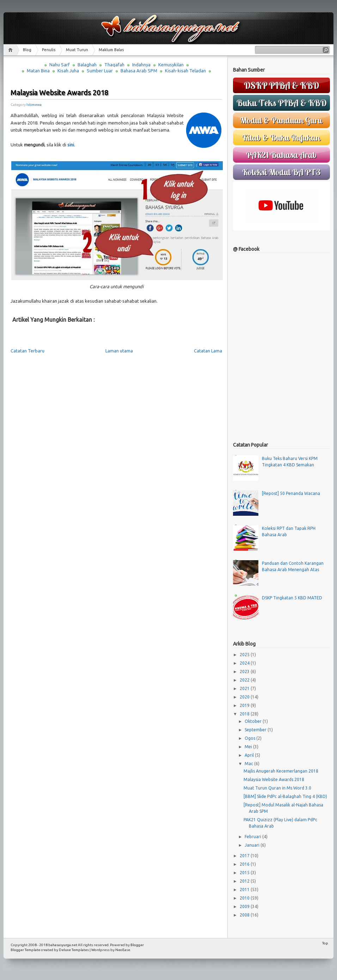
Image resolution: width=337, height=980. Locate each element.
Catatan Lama (208, 351)
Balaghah (87, 65)
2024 (245, 663)
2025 (245, 655)
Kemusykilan (171, 65)
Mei (249, 747)
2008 (245, 915)
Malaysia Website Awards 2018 (59, 93)
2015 (245, 873)
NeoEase (123, 950)
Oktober (254, 721)
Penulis (49, 50)
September (256, 730)
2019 (245, 705)
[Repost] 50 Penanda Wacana (291, 493)
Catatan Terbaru (27, 351)
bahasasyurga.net (63, 945)
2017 (245, 856)
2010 (245, 898)
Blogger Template (25, 950)
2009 (245, 906)
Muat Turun (77, 50)
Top (325, 943)
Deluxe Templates (74, 950)
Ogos (250, 738)
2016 (245, 864)
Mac (249, 764)
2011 (245, 890)
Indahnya (141, 65)
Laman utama (119, 351)
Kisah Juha (68, 71)
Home (11, 50)
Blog (27, 50)
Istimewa (34, 105)
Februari (253, 837)
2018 (245, 714)
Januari (253, 845)
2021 (245, 688)
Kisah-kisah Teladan (185, 71)
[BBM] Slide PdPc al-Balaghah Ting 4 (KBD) (285, 796)
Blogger (137, 945)
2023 (245, 672)
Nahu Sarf (60, 65)
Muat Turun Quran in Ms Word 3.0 (277, 788)
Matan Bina (38, 71)
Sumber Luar (100, 71)
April (250, 755)
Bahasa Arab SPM (139, 71)
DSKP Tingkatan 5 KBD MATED (292, 598)
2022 (245, 680)
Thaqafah (114, 65)
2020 (245, 697)
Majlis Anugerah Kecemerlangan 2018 (281, 771)
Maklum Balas (111, 50)
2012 (245, 881)
